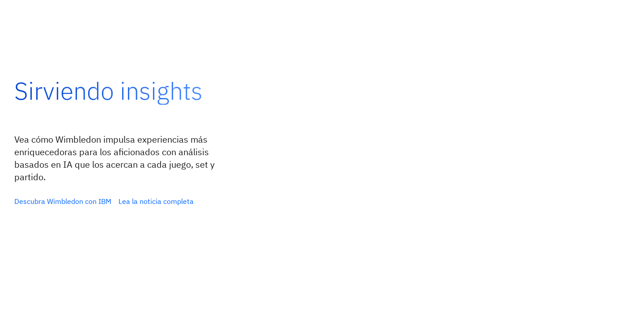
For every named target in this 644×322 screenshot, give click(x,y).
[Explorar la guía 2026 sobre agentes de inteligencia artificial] (167, 201)
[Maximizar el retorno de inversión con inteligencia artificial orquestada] (63, 201)
